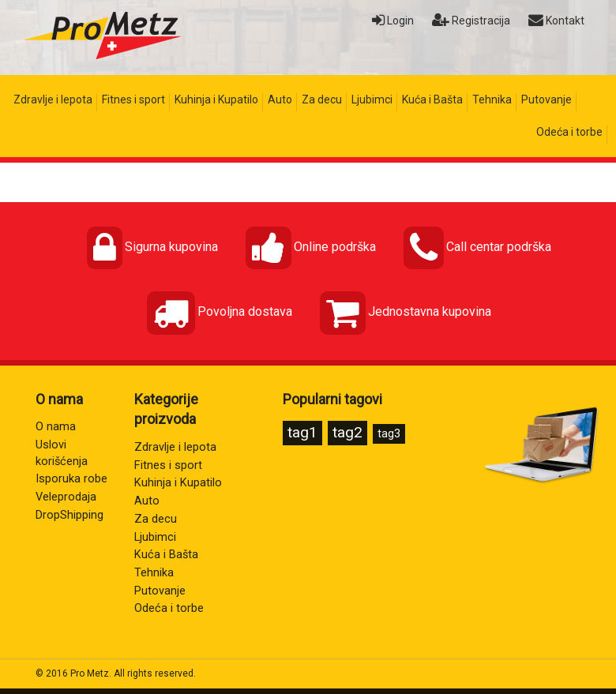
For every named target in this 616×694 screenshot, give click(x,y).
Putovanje (547, 99)
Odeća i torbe (569, 132)
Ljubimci (372, 99)
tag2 (347, 432)
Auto (280, 99)
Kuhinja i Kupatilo (216, 99)
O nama (56, 427)
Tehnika (492, 99)
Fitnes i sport (133, 99)
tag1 (302, 432)
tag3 (389, 433)
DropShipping (69, 515)
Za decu (322, 99)
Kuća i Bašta (432, 99)
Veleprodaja (66, 497)
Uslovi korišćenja (62, 453)
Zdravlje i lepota (53, 99)
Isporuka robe (71, 479)
